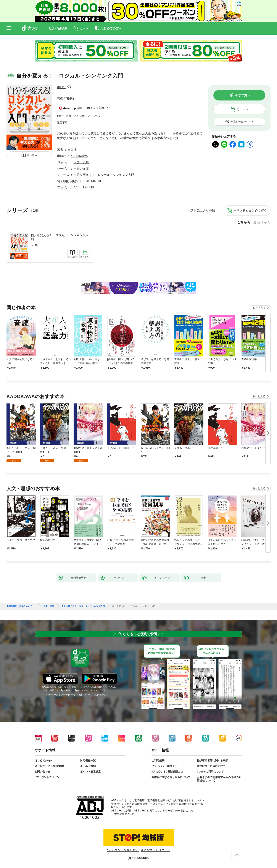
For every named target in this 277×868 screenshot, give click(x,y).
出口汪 (62, 87)
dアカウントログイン (47, 777)
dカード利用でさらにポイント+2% (77, 116)
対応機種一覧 (88, 761)
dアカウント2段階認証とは (167, 772)
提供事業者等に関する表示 (213, 761)
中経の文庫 (81, 168)
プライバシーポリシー (164, 766)
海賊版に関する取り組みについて (171, 777)
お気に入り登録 (204, 211)
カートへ (243, 109)
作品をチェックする (242, 122)
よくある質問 (88, 766)
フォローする (69, 87)
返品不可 (62, 123)
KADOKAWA (79, 156)
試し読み (32, 155)
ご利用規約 (158, 761)
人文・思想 (81, 162)
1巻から (244, 223)
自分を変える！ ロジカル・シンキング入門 (60, 237)
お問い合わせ (42, 772)
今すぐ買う (243, 95)
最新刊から (262, 223)
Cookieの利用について (210, 772)
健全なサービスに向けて (211, 766)
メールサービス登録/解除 (49, 766)
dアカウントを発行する (123, 850)
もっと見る (259, 308)
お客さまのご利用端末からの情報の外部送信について (219, 779)
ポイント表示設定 (90, 772)
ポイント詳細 (96, 108)
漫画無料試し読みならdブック (21, 606)
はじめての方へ (44, 761)
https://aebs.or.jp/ (124, 814)
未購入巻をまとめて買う (250, 211)
